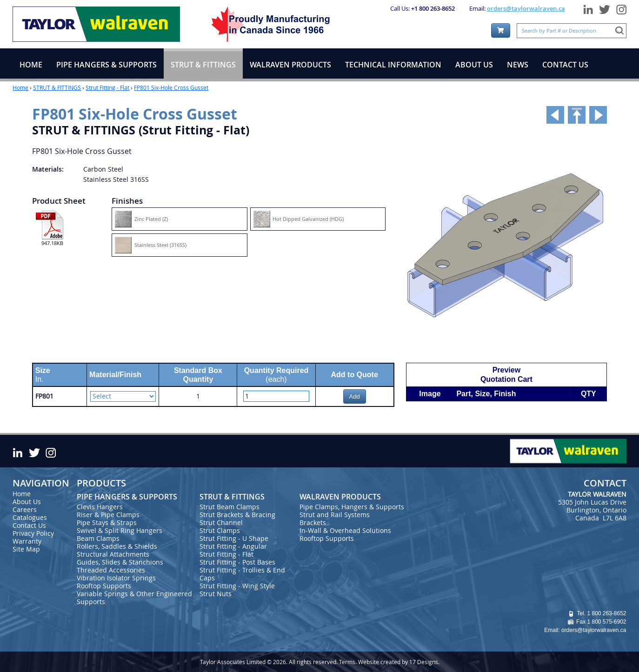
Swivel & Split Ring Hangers (120, 530)
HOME (31, 65)
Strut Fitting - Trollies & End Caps (242, 574)
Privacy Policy (33, 533)
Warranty (27, 541)
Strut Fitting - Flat (107, 87)
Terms (347, 662)
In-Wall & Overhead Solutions (345, 530)
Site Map (26, 549)
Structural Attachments (113, 554)
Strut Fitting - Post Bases (237, 562)
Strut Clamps (220, 530)
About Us (27, 502)
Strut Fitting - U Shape (234, 538)
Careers (25, 509)
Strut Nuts (216, 594)
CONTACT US (565, 65)
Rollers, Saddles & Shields (117, 546)
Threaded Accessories (111, 570)
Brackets (313, 522)
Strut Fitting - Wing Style (237, 586)
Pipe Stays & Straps (107, 522)
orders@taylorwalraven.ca (526, 8)
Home (20, 87)
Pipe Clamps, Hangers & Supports (352, 507)
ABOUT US (474, 65)
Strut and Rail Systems (335, 515)
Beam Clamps (98, 538)
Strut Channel (221, 522)
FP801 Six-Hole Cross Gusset (171, 87)
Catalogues (30, 517)
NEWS (518, 65)
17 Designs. (424, 662)
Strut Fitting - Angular (233, 546)
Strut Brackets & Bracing (237, 515)
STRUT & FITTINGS (57, 87)
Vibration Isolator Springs (116, 578)
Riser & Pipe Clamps (108, 515)
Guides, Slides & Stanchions (120, 562)
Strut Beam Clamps (230, 507)
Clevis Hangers (100, 507)
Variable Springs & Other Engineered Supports (134, 598)
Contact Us (29, 525)
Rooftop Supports (104, 586)
